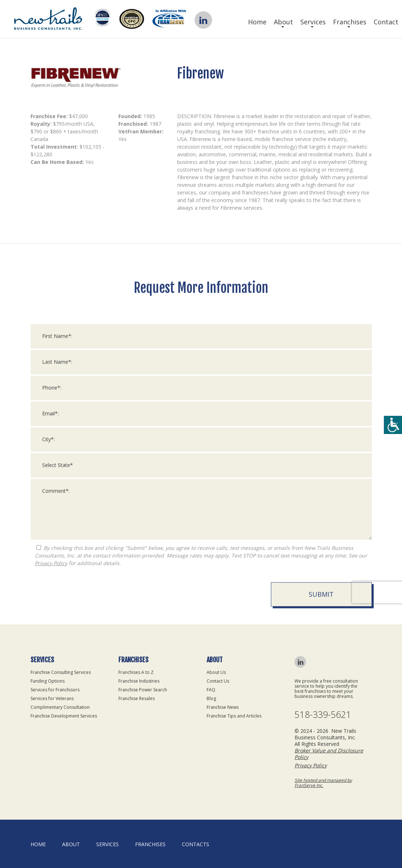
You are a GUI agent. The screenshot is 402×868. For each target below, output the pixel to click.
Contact (386, 22)
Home (257, 22)
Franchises (350, 22)
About (283, 22)
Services (313, 22)
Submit (321, 839)
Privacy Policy (51, 807)
